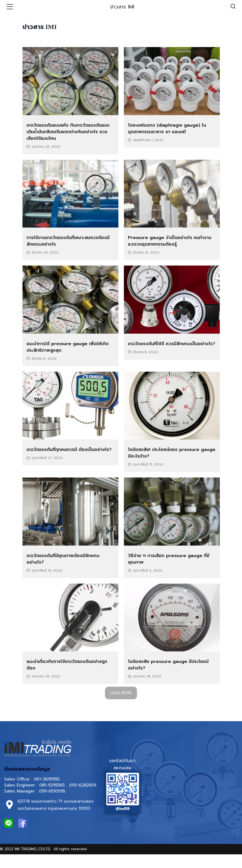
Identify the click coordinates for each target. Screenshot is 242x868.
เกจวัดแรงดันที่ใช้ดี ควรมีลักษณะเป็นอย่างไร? (172, 344)
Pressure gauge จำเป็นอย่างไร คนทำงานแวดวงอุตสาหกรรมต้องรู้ (170, 241)
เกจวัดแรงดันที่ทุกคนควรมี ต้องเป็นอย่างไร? (69, 450)
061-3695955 (47, 779)
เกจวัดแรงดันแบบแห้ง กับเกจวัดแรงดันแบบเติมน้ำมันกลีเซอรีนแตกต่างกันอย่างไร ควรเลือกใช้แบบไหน (68, 132)
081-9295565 (52, 785)
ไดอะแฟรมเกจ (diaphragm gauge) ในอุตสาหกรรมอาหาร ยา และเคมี (167, 129)
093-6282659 (83, 785)
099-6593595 (53, 791)
